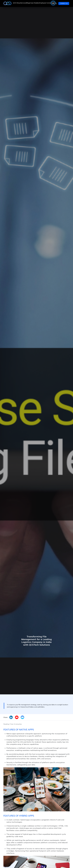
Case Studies (35, 3)
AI (53, 3)
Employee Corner (45, 3)
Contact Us (64, 3)
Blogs (28, 3)
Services (23, 3)
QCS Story (17, 3)
